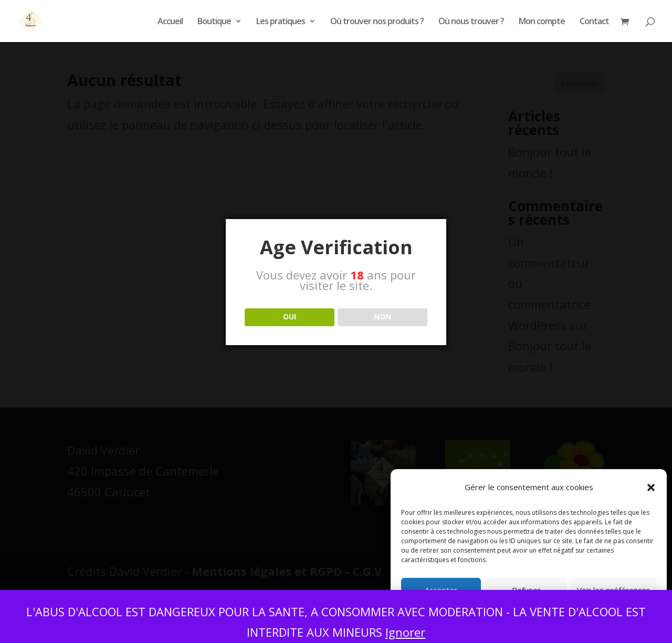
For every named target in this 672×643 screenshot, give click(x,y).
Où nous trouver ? (471, 22)
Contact (594, 22)
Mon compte (542, 22)
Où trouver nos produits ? (377, 22)
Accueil (170, 22)
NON (382, 317)
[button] (651, 488)
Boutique (214, 22)
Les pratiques (281, 22)
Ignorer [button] (405, 632)
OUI (290, 317)
